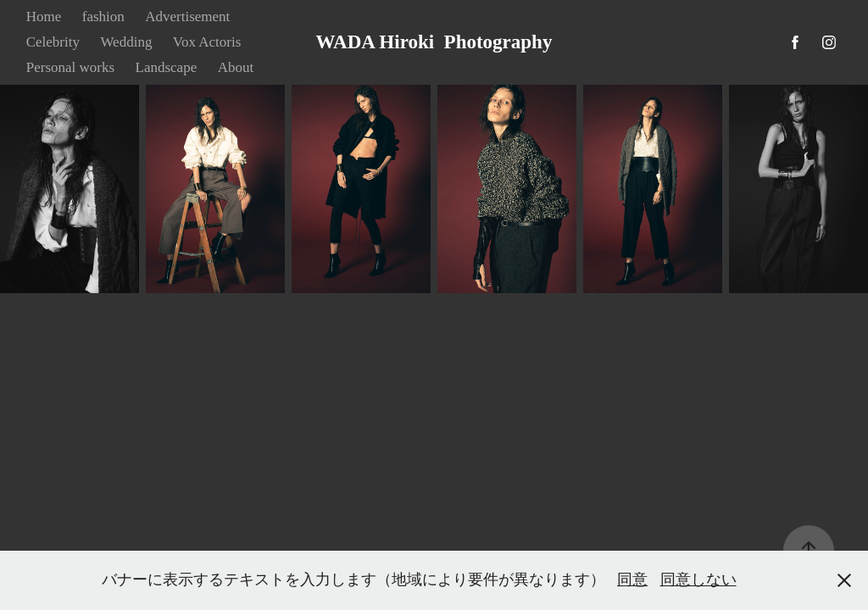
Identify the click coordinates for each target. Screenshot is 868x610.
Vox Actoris (207, 42)
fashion (103, 17)
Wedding (126, 42)
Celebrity (53, 42)
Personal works (70, 67)
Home (44, 17)
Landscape (167, 67)
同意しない (698, 579)
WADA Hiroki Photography (434, 42)
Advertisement (187, 17)
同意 (632, 579)
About (236, 67)
